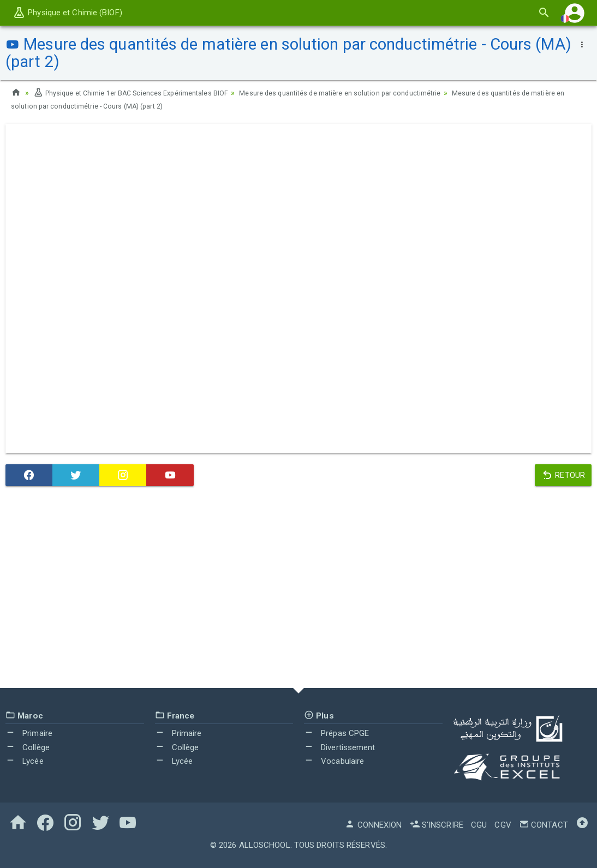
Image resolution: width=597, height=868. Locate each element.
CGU (479, 825)
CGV (503, 825)
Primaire (29, 733)
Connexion (373, 825)
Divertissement (340, 747)
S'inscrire (437, 825)
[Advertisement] (298, 590)
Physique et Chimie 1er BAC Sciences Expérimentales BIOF (142, 93)
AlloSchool (265, 845)
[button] (575, 13)
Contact (544, 825)
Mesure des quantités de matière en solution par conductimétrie (373, 93)
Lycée (25, 761)
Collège (28, 747)
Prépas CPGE (336, 733)
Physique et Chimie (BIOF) (67, 13)
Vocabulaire (334, 761)
